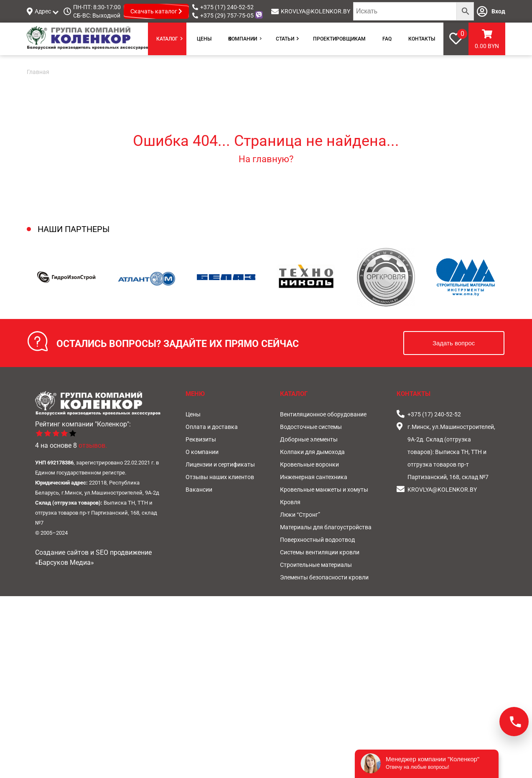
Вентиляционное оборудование (323, 414)
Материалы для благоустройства (326, 527)
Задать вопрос (454, 343)
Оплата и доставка (212, 427)
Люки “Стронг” (300, 515)
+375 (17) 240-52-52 (227, 7)
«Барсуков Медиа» (65, 562)
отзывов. (93, 445)
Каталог (167, 39)
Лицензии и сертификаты (220, 464)
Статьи (285, 39)
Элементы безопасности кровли (324, 577)
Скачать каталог (156, 11)
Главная (38, 72)
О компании (243, 39)
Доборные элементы (309, 439)
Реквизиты (201, 439)
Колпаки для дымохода (312, 452)
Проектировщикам (339, 39)
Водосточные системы (311, 427)
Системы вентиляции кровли (320, 552)
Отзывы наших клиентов (220, 477)
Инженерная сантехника (314, 477)
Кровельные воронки (309, 464)
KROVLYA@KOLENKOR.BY (316, 11)
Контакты (422, 39)
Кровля (290, 502)
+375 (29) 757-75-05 (227, 15)
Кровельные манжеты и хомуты (324, 490)
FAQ (387, 39)
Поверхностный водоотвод (317, 540)
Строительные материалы (316, 565)
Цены (204, 39)
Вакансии (199, 490)
